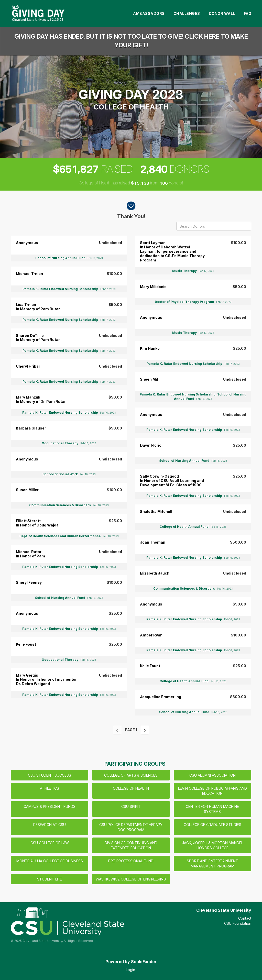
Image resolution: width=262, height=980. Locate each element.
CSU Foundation (238, 923)
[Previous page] (117, 730)
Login (130, 970)
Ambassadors (149, 13)
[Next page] (145, 730)
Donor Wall (222, 13)
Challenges (187, 13)
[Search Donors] (214, 226)
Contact (245, 918)
